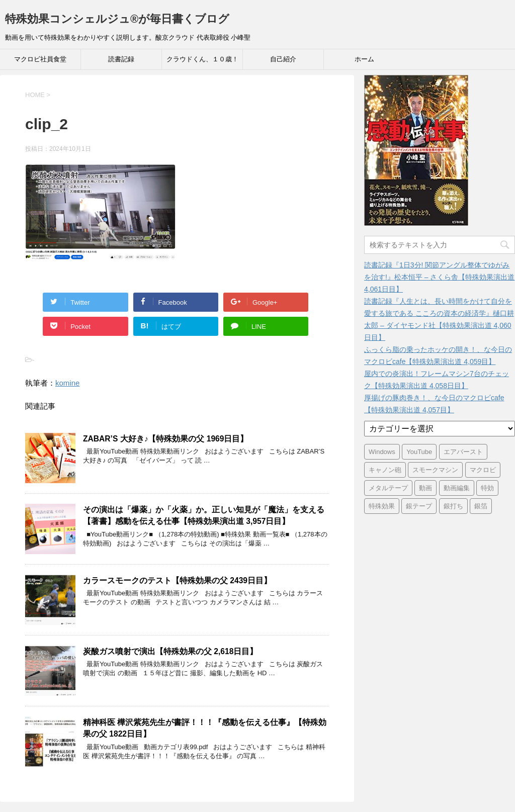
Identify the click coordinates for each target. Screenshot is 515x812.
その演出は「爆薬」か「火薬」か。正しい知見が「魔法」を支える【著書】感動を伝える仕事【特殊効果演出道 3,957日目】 (204, 515)
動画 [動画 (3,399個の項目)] (425, 488)
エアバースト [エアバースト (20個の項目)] (463, 452)
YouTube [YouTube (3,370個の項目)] (419, 452)
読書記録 (121, 59)
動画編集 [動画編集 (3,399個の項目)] (457, 488)
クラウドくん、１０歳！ (202, 59)
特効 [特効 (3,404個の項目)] (487, 488)
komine (67, 383)
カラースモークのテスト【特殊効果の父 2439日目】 (177, 580)
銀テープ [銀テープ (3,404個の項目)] (419, 506)
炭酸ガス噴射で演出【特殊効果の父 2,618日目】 (170, 651)
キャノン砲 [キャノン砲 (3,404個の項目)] (385, 470)
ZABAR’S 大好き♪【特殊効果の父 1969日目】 (165, 439)
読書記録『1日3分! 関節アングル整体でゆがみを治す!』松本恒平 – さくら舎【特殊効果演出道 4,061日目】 (439, 277)
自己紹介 (283, 59)
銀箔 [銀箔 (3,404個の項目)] (481, 506)
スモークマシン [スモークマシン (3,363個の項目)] (435, 470)
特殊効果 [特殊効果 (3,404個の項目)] (382, 506)
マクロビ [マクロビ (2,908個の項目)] (483, 470)
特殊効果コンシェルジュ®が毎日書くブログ (117, 19)
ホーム (364, 59)
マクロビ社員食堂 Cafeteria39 (40, 62)
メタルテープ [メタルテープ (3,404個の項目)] (388, 488)
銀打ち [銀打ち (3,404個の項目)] (453, 506)
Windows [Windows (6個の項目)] (382, 452)
